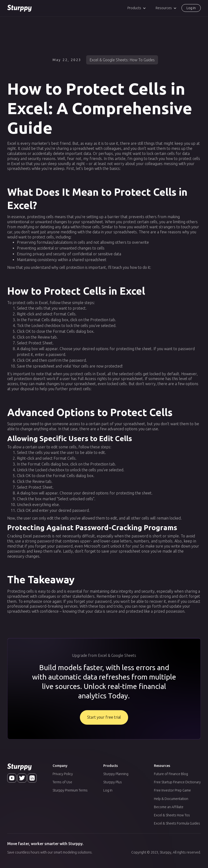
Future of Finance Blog (171, 774)
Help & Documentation (171, 799)
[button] (137, 8)
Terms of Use (62, 782)
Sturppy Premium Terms (70, 790)
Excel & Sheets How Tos (172, 815)
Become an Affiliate (169, 807)
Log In (108, 790)
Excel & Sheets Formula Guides (177, 823)
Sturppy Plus (113, 782)
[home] (19, 8)
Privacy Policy (63, 774)
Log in (191, 8)
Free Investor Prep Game (172, 790)
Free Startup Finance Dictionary (177, 782)
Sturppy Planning (116, 774)
